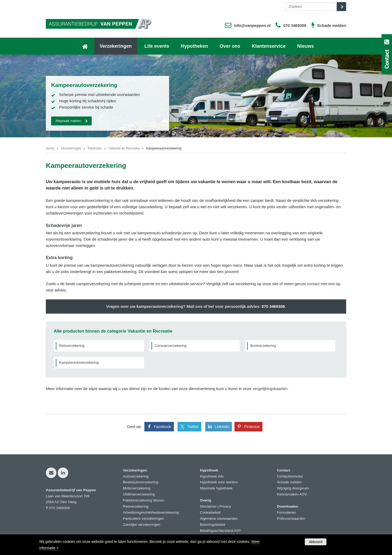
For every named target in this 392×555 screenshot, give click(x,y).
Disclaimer (208, 506)
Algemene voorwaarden (219, 519)
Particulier (95, 148)
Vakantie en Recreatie (124, 148)
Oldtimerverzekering (139, 494)
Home (50, 148)
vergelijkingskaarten (270, 389)
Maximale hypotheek (216, 488)
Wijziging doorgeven (293, 488)
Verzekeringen (71, 148)
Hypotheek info (212, 476)
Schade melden (332, 25)
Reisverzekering (72, 346)
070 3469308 (295, 25)
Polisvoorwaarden (291, 519)
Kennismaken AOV (292, 494)
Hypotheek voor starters (219, 482)
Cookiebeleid (210, 512)
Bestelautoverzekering (141, 482)
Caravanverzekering (171, 346)
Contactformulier (290, 476)
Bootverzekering (263, 346)
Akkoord (315, 542)
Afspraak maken (68, 121)
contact (313, 284)
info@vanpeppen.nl (252, 25)
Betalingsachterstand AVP (220, 531)
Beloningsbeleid (212, 525)
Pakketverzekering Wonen (144, 500)
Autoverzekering (136, 476)
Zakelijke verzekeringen (142, 525)
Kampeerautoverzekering (79, 362)
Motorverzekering (137, 488)
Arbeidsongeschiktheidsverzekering (151, 512)
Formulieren (287, 512)
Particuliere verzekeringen (144, 519)
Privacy (225, 506)
